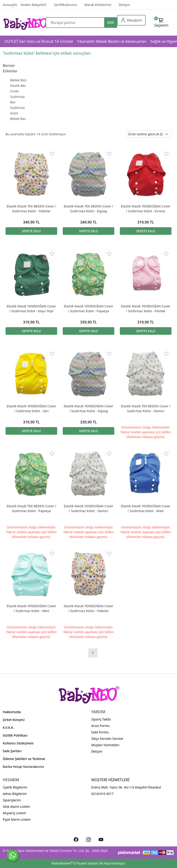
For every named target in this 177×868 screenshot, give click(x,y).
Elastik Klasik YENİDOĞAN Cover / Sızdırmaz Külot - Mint (31, 608)
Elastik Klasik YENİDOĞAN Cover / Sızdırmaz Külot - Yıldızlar (88, 608)
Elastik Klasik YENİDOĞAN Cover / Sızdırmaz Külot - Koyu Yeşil (31, 309)
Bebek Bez (18, 119)
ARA (111, 23)
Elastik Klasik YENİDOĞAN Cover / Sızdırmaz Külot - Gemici (88, 508)
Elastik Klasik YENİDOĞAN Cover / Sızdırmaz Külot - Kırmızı (146, 209)
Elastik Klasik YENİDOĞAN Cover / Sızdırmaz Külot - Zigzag (88, 408)
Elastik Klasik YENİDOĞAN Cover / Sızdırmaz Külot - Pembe (146, 309)
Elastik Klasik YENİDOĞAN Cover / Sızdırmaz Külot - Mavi (146, 508)
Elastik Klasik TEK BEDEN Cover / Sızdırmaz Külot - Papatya (31, 508)
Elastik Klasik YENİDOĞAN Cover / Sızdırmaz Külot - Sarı (31, 408)
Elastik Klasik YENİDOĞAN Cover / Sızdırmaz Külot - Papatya (88, 309)
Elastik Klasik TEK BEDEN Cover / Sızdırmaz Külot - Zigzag (89, 209)
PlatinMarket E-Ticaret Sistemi (75, 863)
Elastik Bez (18, 86)
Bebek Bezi (18, 80)
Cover (15, 91)
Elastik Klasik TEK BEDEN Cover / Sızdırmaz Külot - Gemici (146, 408)
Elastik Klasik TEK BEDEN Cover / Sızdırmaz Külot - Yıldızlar (31, 209)
